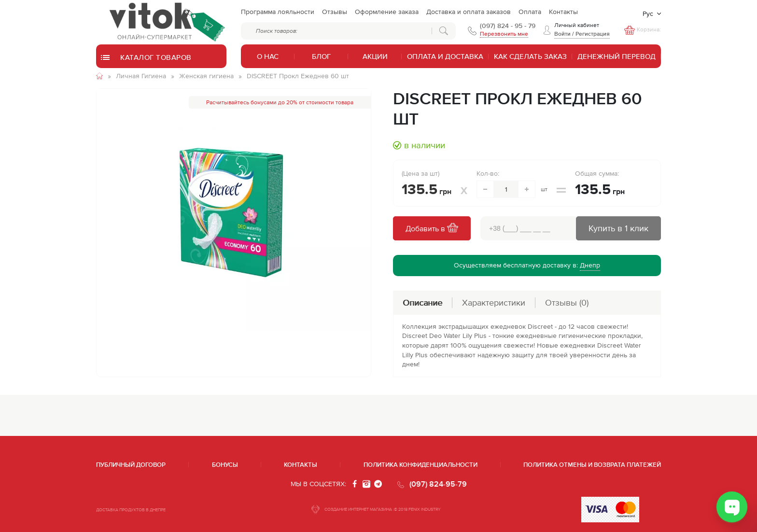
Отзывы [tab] (567, 302)
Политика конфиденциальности (421, 465)
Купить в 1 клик (618, 228)
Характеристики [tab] (494, 302)
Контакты (301, 465)
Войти (562, 34)
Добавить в (432, 229)
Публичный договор (131, 465)
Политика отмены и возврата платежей (592, 465)
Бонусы (225, 465)
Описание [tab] (422, 302)
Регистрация (593, 34)
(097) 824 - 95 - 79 (508, 26)
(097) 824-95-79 (438, 484)
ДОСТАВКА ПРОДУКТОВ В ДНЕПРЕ (131, 510)
